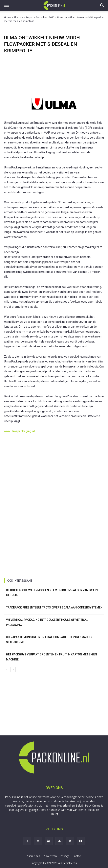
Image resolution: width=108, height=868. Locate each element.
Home (8, 17)
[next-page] (13, 670)
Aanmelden (33, 856)
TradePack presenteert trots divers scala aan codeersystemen (54, 607)
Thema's (19, 17)
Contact (77, 856)
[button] (6, 5)
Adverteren (50, 856)
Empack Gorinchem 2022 (40, 17)
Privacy (65, 856)
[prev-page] (7, 670)
